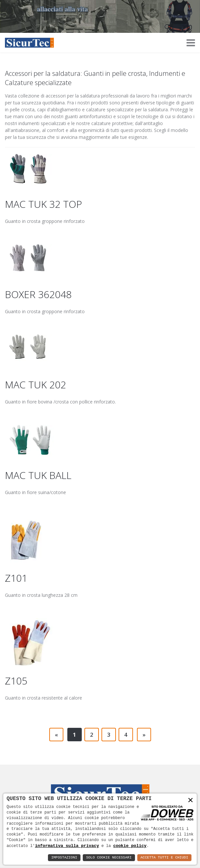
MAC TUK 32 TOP (44, 204)
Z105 (16, 681)
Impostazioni (64, 858)
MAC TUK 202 (35, 385)
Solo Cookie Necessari (109, 858)
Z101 (16, 578)
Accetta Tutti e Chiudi (164, 858)
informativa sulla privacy (67, 846)
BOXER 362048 (38, 294)
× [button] (190, 801)
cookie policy (130, 846)
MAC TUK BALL (38, 475)
